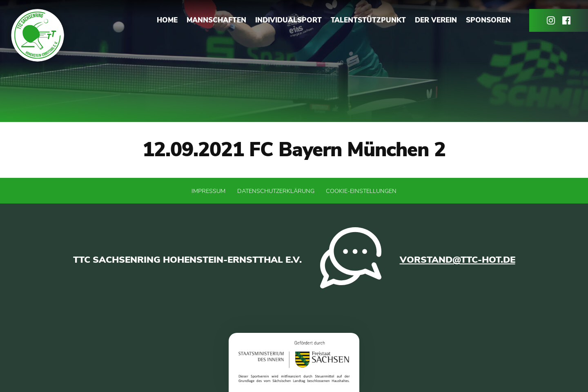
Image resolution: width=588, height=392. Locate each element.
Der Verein (436, 20)
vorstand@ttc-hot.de (458, 260)
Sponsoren (488, 20)
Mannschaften (216, 20)
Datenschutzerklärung (276, 191)
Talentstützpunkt (368, 20)
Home (167, 20)
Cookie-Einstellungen (361, 191)
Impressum (208, 191)
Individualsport (288, 20)
